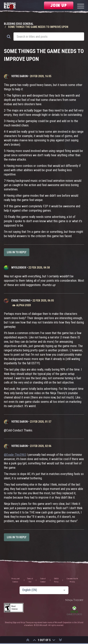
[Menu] (81, 7)
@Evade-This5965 (15, 455)
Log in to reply (17, 252)
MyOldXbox (19, 268)
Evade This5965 (21, 301)
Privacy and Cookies (15, 580)
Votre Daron (20, 76)
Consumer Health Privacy (72, 580)
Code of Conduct (43, 580)
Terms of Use (30, 580)
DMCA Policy (56, 580)
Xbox (74, 611)
